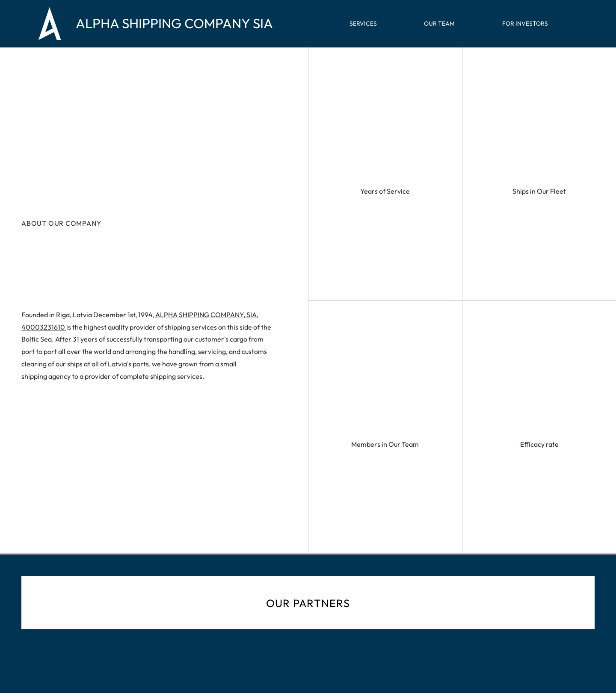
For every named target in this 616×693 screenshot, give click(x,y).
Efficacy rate (539, 444)
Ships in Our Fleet (539, 191)
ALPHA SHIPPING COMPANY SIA (174, 24)
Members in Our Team (385, 444)
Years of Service (385, 191)
